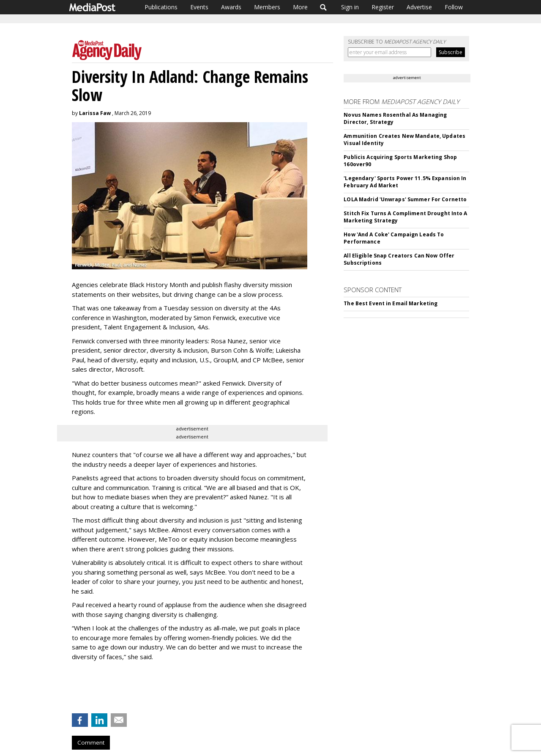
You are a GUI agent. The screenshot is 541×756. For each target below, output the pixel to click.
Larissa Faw (95, 113)
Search (324, 7)
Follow (454, 7)
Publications (161, 7)
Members (267, 7)
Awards (231, 7)
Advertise (419, 7)
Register (383, 7)
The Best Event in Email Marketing (391, 303)
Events (199, 7)
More (300, 7)
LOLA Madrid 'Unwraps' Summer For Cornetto (405, 199)
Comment (91, 742)
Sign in (350, 7)
